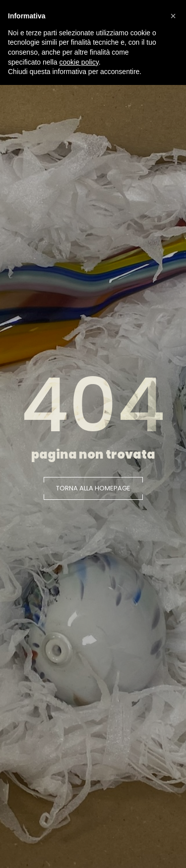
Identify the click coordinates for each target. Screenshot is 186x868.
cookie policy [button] (79, 62)
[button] (93, 488)
